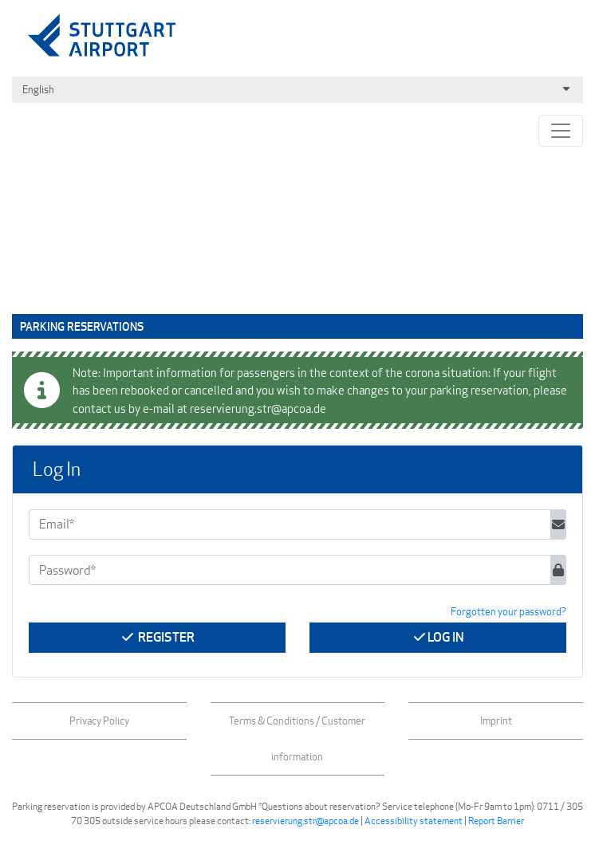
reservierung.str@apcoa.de (305, 821)
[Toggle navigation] (561, 131)
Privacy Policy (99, 721)
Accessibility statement (414, 821)
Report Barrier (496, 821)
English (297, 90)
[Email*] (290, 524)
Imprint (496, 721)
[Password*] (290, 570)
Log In (438, 637)
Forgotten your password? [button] (508, 611)
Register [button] (157, 637)
